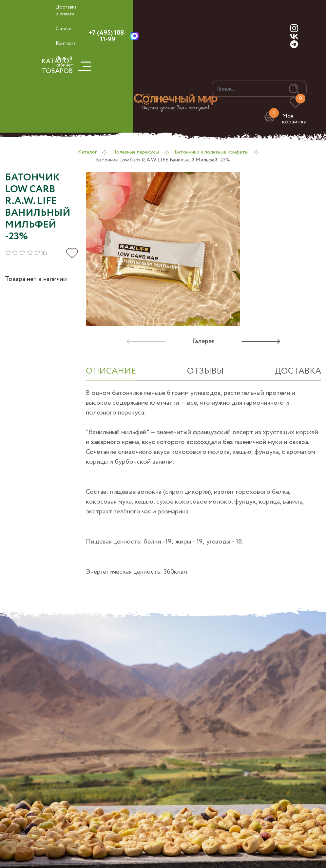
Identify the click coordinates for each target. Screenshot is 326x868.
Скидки (64, 29)
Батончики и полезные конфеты (211, 152)
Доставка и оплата (66, 11)
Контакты (66, 44)
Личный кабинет (65, 62)
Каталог (87, 152)
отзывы (205, 371)
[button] (258, 342)
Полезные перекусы (136, 152)
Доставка (298, 371)
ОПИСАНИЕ (111, 371)
